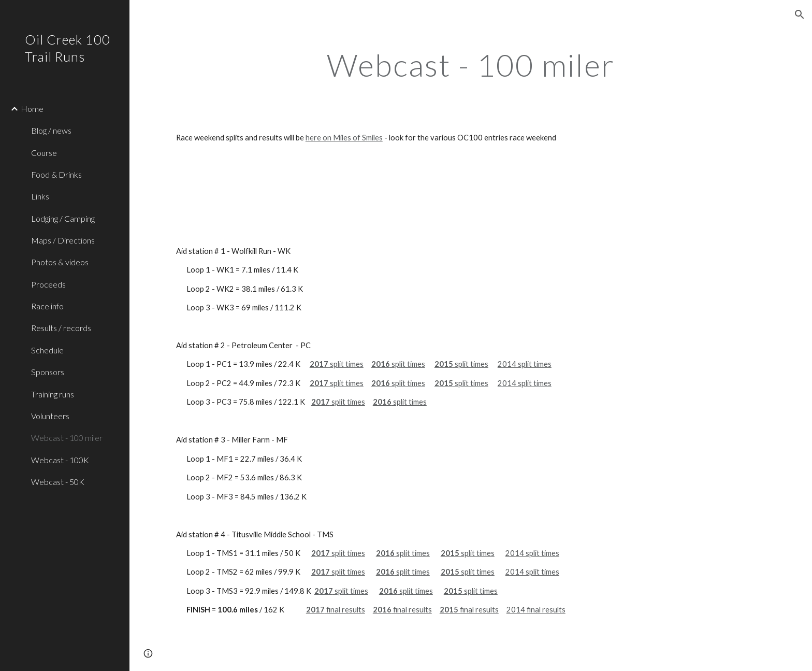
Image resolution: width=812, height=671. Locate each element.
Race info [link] (47, 306)
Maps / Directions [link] (63, 240)
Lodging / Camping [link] (63, 218)
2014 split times (525, 364)
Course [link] (44, 153)
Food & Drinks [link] (56, 174)
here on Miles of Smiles (344, 138)
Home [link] (32, 109)
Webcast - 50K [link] (58, 482)
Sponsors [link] (48, 372)
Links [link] (40, 196)
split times (346, 364)
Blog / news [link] (51, 130)
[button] (800, 15)
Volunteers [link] (50, 416)
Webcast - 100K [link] (60, 460)
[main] (471, 65)
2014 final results (536, 610)
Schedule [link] (47, 350)
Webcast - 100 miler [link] (67, 438)
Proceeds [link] (48, 284)
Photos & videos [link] (60, 262)
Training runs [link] (53, 394)
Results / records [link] (61, 328)
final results (345, 610)
